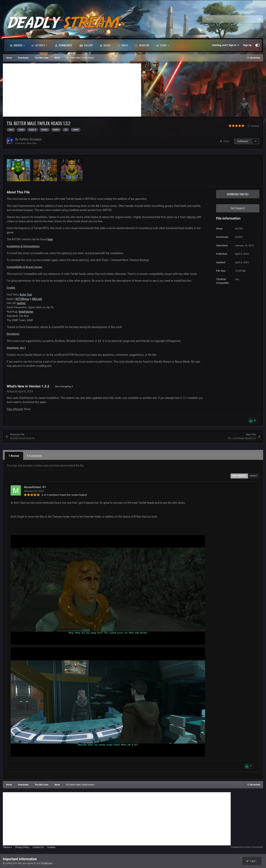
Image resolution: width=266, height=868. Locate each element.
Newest (254, 476)
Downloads (63, 45)
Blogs (105, 45)
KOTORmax (22, 299)
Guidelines (47, 863)
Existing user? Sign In (226, 45)
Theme (7, 847)
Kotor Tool (26, 295)
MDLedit (37, 299)
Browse (17, 45)
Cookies (51, 847)
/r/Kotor (142, 45)
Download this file (238, 194)
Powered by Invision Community (247, 847)
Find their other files (26, 143)
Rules (123, 45)
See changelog (64, 386)
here (50, 239)
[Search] (221, 19)
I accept (252, 861)
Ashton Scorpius (30, 139)
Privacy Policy (22, 847)
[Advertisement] (72, 90)
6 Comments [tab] (35, 456)
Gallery (86, 45)
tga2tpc (21, 303)
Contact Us (38, 847)
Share (225, 141)
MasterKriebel (32, 487)
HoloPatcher (26, 312)
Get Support (238, 208)
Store (162, 45)
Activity (39, 45)
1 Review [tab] (14, 456)
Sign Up (247, 45)
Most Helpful (239, 476)
